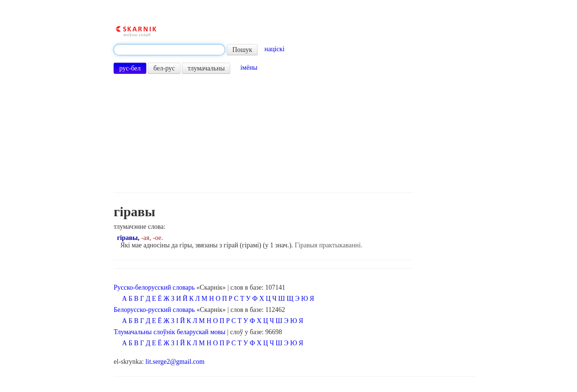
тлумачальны (206, 68)
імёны (249, 67)
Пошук (242, 50)
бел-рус (164, 68)
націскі (274, 49)
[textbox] (169, 50)
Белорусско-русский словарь (154, 310)
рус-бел (130, 68)
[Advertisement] (264, 133)
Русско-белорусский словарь (154, 287)
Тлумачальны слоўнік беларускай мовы (169, 332)
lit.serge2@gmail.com (175, 362)
